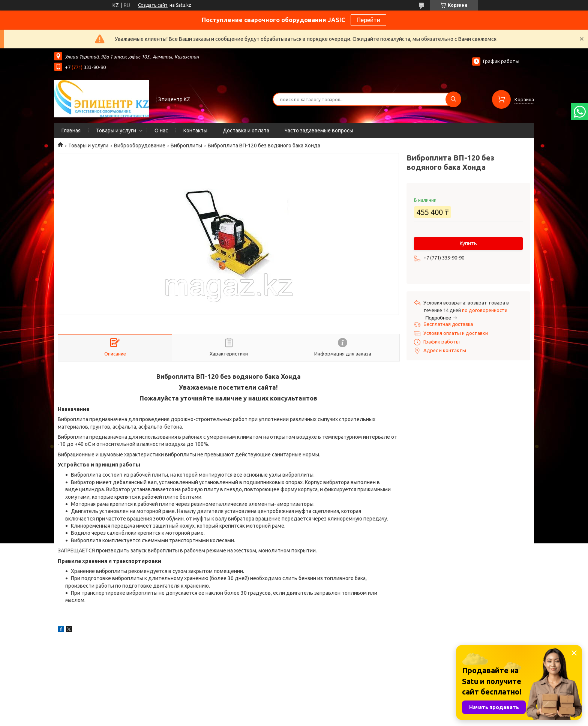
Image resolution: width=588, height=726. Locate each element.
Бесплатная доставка (448, 324)
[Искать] (453, 99)
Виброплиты (186, 145)
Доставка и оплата (246, 130)
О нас (161, 130)
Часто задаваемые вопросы (319, 130)
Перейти (368, 20)
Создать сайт (153, 5)
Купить (468, 243)
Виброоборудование (140, 145)
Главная (71, 130)
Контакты (195, 130)
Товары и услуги (116, 130)
